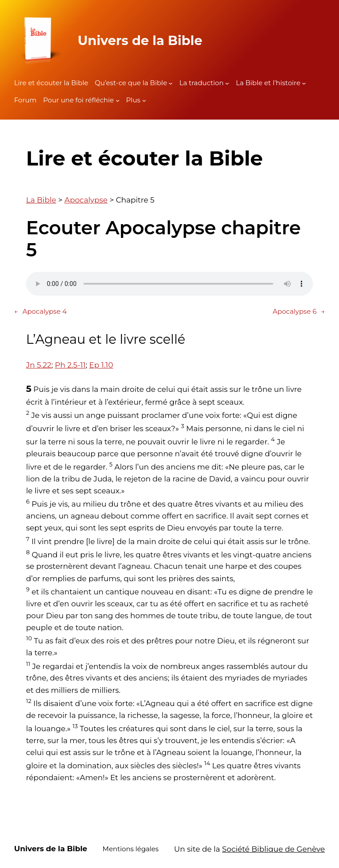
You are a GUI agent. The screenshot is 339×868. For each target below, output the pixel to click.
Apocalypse (86, 200)
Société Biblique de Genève (273, 849)
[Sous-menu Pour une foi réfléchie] (118, 100)
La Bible (41, 200)
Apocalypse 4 (40, 312)
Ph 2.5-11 (70, 365)
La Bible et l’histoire (268, 83)
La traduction (201, 83)
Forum (25, 100)
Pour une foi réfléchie (79, 100)
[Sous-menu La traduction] (227, 83)
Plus (133, 100)
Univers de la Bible (140, 40)
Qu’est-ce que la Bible (131, 83)
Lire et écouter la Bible (51, 83)
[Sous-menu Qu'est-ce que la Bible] (171, 83)
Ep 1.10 (101, 365)
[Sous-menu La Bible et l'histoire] (304, 83)
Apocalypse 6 (299, 312)
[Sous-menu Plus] (144, 100)
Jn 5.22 (39, 365)
